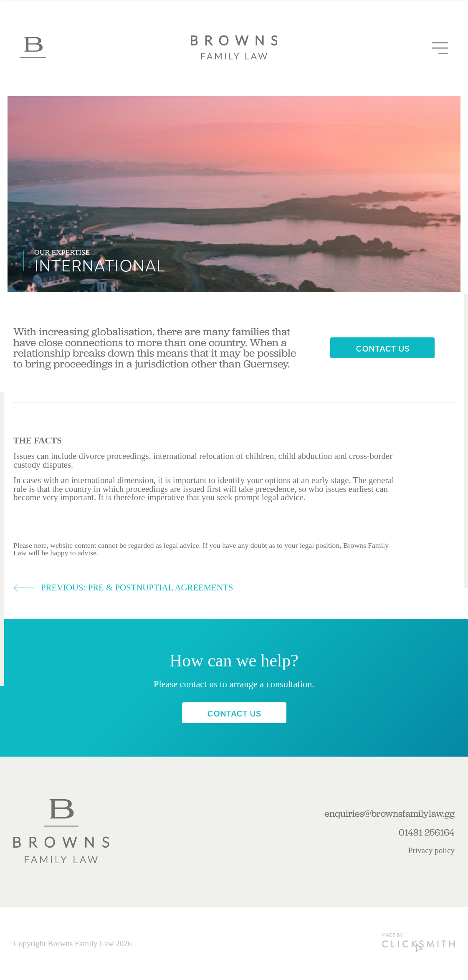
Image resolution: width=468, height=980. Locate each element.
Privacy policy (431, 850)
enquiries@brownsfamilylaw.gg (390, 814)
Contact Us (383, 348)
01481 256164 (427, 833)
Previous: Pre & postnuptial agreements (123, 588)
